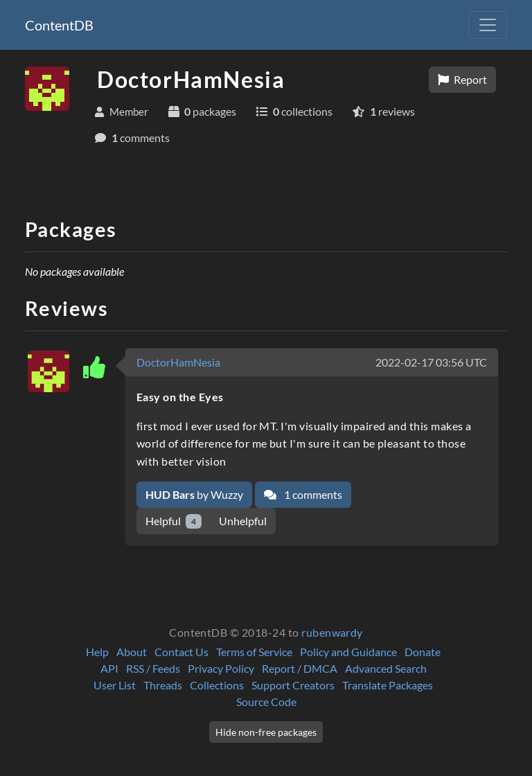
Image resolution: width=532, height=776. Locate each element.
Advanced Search (386, 668)
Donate (423, 652)
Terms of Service (254, 652)
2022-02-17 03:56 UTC (431, 362)
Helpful (174, 521)
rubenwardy (332, 632)
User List (115, 685)
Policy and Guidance (348, 652)
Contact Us (181, 652)
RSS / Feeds (153, 668)
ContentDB (59, 25)
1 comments (303, 494)
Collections (217, 685)
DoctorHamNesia (178, 362)
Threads (163, 685)
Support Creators (293, 685)
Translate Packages (388, 685)
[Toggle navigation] (488, 25)
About (132, 652)
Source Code (266, 702)
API (109, 668)
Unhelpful (243, 521)
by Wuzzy (194, 494)
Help (97, 652)
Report (462, 79)
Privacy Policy (221, 668)
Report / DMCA (300, 668)
